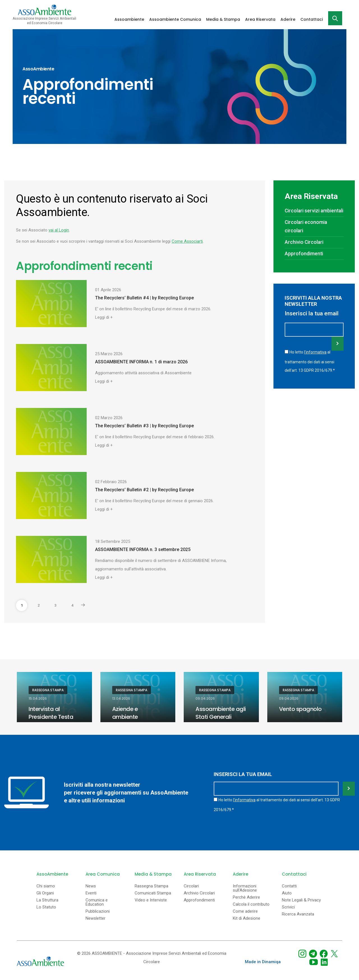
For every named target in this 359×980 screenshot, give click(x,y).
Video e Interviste (151, 900)
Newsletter (95, 918)
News (91, 886)
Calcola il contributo (251, 904)
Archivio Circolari (304, 242)
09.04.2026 (205, 699)
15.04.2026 (38, 699)
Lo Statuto (46, 907)
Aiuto (287, 893)
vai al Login (59, 230)
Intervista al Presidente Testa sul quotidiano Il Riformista (51, 721)
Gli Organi (45, 893)
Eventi (91, 893)
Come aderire (245, 911)
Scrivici (288, 907)
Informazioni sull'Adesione (245, 888)
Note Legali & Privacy (301, 900)
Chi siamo (46, 886)
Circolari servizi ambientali (314, 211)
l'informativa (315, 352)
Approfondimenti (304, 254)
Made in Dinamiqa (263, 962)
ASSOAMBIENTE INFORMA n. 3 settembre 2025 (143, 549)
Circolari (191, 886)
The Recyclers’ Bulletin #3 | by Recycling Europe (144, 426)
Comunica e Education (97, 902)
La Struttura (47, 900)
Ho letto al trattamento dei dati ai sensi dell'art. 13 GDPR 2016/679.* (310, 361)
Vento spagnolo (300, 709)
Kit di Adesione (247, 918)
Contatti (289, 886)
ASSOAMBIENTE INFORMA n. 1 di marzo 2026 (141, 362)
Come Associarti (187, 241)
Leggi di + (104, 317)
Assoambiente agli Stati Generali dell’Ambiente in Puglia (221, 721)
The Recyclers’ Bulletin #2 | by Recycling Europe (144, 490)
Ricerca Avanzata (298, 914)
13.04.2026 (121, 699)
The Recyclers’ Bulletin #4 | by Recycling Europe (144, 298)
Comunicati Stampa (153, 893)
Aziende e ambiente (125, 713)
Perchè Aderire (246, 897)
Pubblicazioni (98, 911)
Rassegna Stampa (48, 690)
